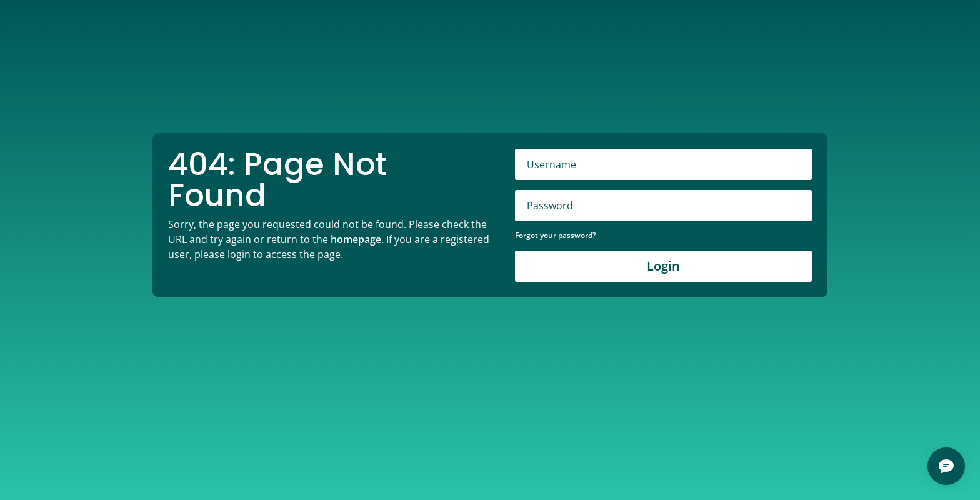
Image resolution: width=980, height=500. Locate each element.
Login (663, 266)
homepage (356, 239)
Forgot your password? (555, 235)
